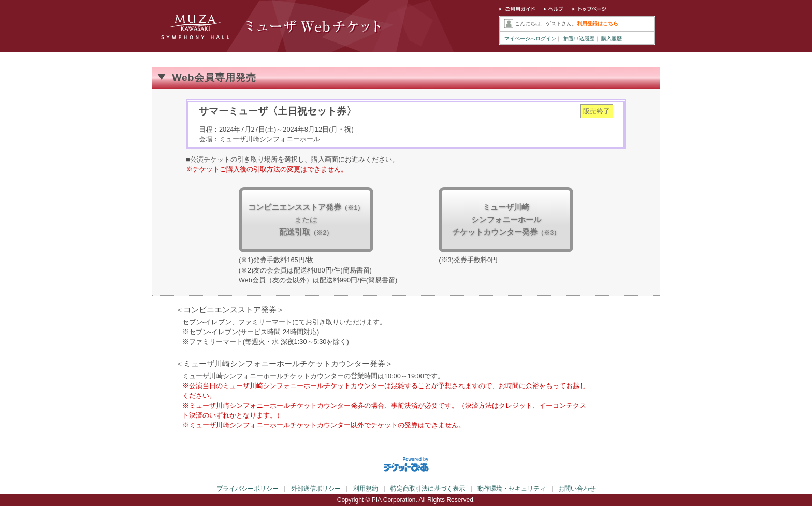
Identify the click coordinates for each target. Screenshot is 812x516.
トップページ (590, 10)
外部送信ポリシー (316, 489)
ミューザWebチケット (274, 26)
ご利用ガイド (517, 10)
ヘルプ (554, 10)
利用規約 (366, 489)
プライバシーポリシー (248, 489)
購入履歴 (612, 39)
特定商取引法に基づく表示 (428, 489)
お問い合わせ (577, 489)
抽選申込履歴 (579, 39)
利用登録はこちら (598, 24)
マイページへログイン (530, 39)
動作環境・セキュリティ (512, 489)
